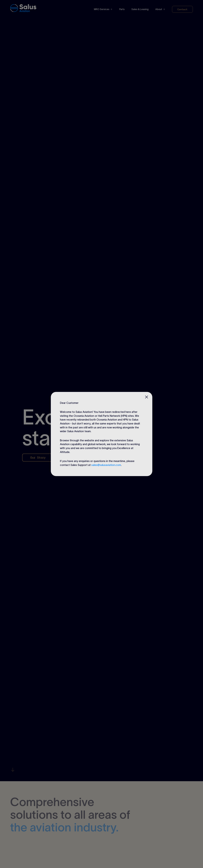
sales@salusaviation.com (106, 465)
